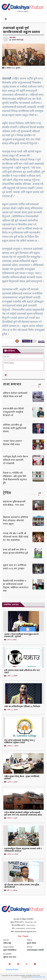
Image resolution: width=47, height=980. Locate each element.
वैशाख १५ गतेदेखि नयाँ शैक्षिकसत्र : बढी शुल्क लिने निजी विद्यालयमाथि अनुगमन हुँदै (15, 478)
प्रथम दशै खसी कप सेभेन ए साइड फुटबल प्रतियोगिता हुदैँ (16, 551)
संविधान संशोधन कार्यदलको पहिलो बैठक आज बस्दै (15, 395)
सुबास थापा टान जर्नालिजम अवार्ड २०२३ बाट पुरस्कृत (15, 567)
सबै (40, 385)
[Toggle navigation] (6, 19)
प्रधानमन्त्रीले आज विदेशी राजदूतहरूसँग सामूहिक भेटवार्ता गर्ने (13, 412)
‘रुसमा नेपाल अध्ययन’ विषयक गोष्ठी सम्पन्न (13, 443)
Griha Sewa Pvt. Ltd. (38, 977)
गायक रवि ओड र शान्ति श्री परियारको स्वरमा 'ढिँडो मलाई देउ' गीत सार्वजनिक (16, 537)
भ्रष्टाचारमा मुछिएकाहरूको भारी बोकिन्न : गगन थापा (14, 503)
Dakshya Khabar (12, 969)
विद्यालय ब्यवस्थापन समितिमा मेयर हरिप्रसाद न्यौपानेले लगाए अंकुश (16, 521)
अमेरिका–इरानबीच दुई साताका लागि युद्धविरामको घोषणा (15, 428)
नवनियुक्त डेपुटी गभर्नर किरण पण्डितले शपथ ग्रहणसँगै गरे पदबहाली (16, 460)
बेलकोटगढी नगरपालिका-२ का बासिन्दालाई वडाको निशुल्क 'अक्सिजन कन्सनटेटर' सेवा (16, 586)
